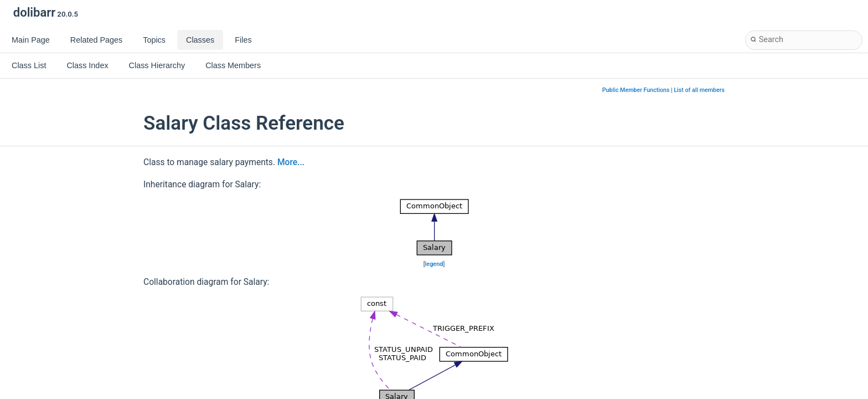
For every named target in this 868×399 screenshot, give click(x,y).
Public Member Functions (636, 90)
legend (434, 264)
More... (291, 162)
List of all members (699, 90)
